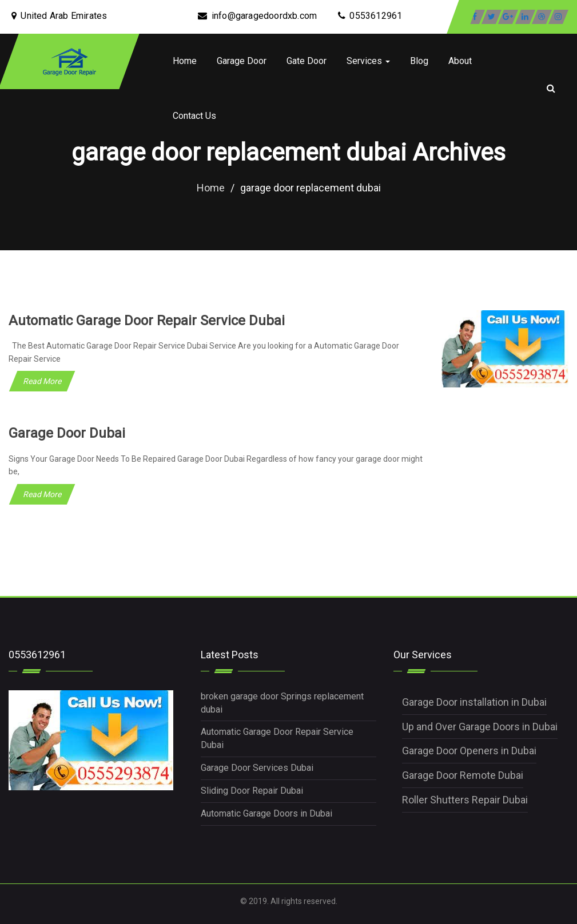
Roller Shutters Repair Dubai (465, 800)
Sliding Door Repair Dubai (252, 791)
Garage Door (242, 61)
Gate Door (307, 61)
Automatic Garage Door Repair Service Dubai (147, 321)
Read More (42, 381)
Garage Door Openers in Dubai (469, 751)
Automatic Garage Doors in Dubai (266, 813)
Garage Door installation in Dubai (474, 702)
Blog (419, 61)
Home (185, 61)
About (460, 61)
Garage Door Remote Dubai (463, 775)
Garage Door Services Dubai (257, 768)
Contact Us (194, 116)
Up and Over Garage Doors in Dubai (480, 727)
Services (368, 61)
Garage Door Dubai (67, 433)
